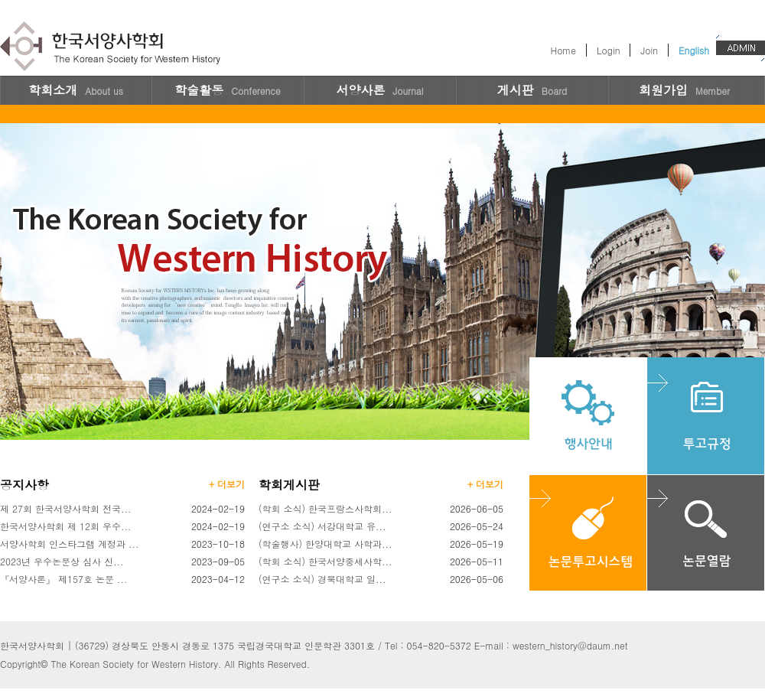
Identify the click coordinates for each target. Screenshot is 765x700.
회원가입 (684, 90)
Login (608, 50)
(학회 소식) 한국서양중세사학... (326, 561)
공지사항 (24, 485)
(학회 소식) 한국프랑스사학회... (326, 508)
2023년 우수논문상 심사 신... (62, 561)
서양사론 (379, 90)
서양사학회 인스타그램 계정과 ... (70, 544)
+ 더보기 (227, 484)
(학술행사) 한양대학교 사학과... (326, 544)
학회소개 (76, 90)
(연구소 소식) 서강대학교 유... (322, 526)
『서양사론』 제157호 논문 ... (64, 579)
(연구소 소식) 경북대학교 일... (322, 579)
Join (649, 50)
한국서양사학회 (113, 47)
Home (563, 50)
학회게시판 (289, 485)
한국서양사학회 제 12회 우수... (66, 526)
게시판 (532, 90)
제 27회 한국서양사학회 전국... (66, 508)
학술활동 (227, 90)
